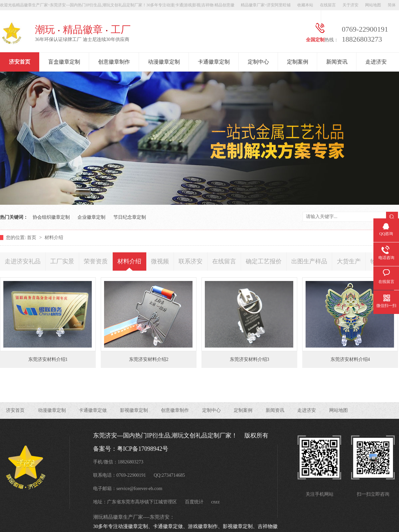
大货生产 (349, 261)
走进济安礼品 (23, 261)
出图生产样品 (309, 261)
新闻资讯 (337, 62)
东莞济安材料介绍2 (149, 359)
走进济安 (376, 62)
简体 (392, 5)
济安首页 (20, 62)
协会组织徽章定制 (51, 217)
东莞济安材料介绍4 (350, 359)
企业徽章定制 (91, 217)
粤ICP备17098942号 (143, 449)
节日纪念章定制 (130, 217)
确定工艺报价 (264, 261)
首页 (32, 238)
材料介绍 (54, 238)
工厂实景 (62, 261)
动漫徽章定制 (164, 62)
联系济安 (191, 261)
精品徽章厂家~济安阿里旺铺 (266, 5)
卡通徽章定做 (93, 410)
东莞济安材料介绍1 (48, 359)
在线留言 (328, 5)
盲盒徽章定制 (64, 62)
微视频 (160, 261)
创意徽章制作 (114, 62)
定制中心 (258, 62)
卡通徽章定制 (214, 62)
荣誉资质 (96, 261)
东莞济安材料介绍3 (250, 359)
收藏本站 (305, 5)
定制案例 (298, 62)
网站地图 (373, 5)
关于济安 (350, 5)
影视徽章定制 (134, 410)
